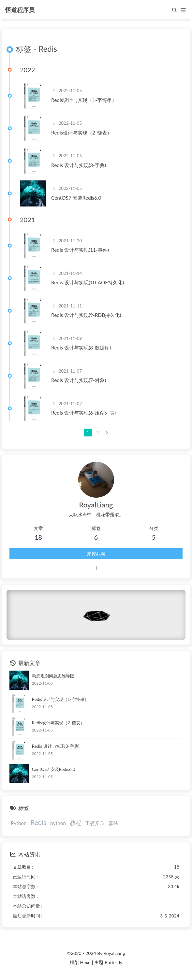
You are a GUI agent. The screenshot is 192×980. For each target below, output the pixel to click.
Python (19, 823)
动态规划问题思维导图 (53, 676)
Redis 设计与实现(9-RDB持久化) (86, 315)
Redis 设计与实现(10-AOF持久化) (88, 282)
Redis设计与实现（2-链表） (81, 133)
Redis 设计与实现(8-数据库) (81, 348)
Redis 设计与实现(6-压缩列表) (83, 413)
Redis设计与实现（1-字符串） (84, 100)
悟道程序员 (20, 9)
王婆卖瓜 (95, 823)
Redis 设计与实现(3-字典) (79, 165)
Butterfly (113, 962)
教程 (76, 823)
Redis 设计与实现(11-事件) (80, 250)
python (58, 823)
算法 (113, 823)
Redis (38, 822)
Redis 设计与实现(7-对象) (79, 380)
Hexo (85, 962)
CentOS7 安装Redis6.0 (76, 198)
